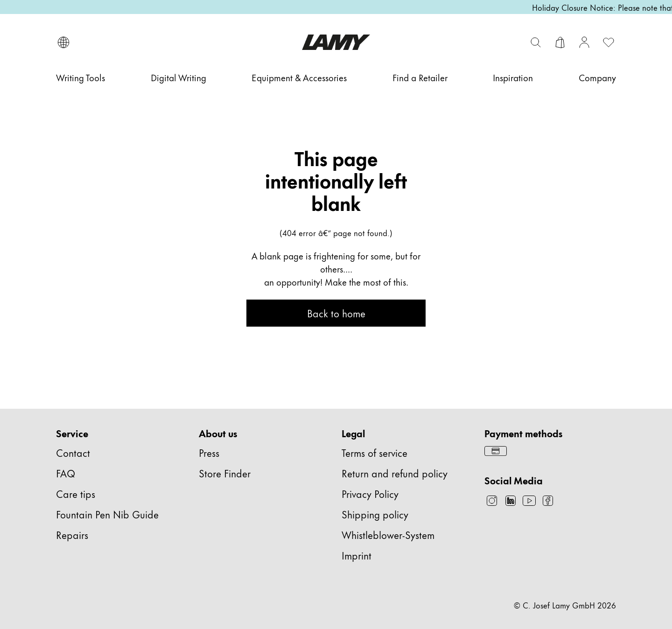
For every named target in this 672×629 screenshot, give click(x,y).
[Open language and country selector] (63, 42)
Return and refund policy (395, 473)
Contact (73, 452)
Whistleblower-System (388, 535)
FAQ (66, 473)
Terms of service (374, 452)
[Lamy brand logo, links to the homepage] (336, 42)
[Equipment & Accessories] (299, 77)
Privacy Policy (370, 493)
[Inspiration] (513, 77)
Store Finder (225, 473)
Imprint (357, 555)
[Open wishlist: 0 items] (609, 42)
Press (209, 452)
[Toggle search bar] (536, 42)
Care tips (76, 493)
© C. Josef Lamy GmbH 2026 (565, 605)
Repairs (72, 535)
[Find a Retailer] (420, 77)
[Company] (597, 77)
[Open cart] (560, 42)
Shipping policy (375, 514)
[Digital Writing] (178, 77)
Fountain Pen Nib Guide (107, 514)
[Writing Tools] (80, 77)
